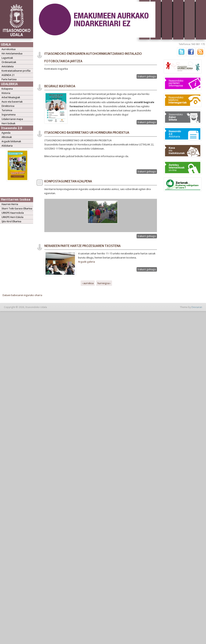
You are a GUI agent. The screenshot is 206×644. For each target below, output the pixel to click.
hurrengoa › (104, 283)
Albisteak (7, 137)
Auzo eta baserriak (12, 102)
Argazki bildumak (11, 141)
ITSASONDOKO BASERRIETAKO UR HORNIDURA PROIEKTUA (87, 132)
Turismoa (7, 110)
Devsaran (197, 307)
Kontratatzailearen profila (16, 71)
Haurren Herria (10, 204)
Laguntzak (7, 58)
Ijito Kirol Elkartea (11, 221)
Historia (6, 93)
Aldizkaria (7, 146)
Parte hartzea (9, 79)
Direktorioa (8, 106)
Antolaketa (8, 66)
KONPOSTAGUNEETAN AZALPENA (68, 181)
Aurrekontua (9, 49)
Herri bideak (8, 123)
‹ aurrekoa (88, 283)
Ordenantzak (9, 62)
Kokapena (7, 89)
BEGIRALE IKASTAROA (60, 86)
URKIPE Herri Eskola (12, 217)
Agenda (6, 133)
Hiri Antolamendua (12, 54)
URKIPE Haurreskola (13, 213)
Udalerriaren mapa (12, 119)
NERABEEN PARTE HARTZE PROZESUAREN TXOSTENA (82, 246)
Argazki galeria (87, 262)
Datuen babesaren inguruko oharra (22, 295)
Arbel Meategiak (11, 97)
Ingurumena (9, 115)
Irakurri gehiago (147, 77)
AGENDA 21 (8, 75)
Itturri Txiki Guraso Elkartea (17, 209)
